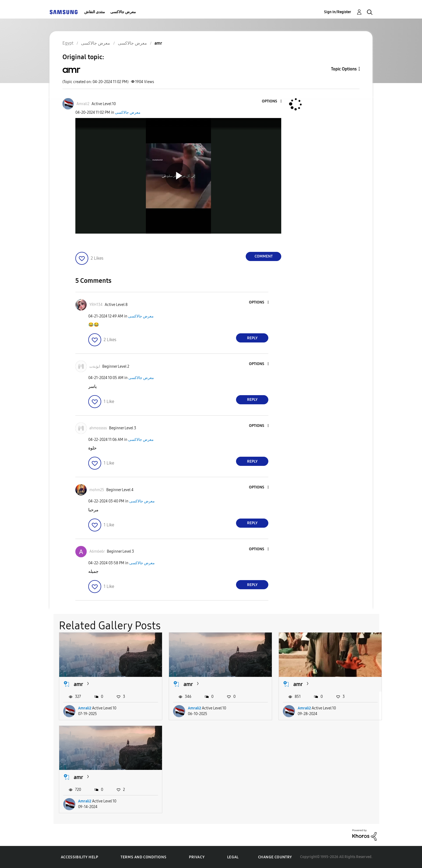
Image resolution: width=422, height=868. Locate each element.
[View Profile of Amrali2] (83, 104)
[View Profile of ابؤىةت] (95, 367)
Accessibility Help (80, 857)
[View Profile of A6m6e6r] (97, 551)
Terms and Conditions (143, 857)
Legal (233, 857)
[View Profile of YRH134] (96, 305)
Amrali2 (85, 708)
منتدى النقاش (95, 12)
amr (78, 684)
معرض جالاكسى (123, 12)
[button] (272, 101)
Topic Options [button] (344, 69)
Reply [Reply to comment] (252, 338)
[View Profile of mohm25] (97, 490)
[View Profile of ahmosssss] (98, 428)
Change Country (275, 857)
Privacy (197, 857)
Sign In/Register (338, 12)
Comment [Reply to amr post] (264, 256)
